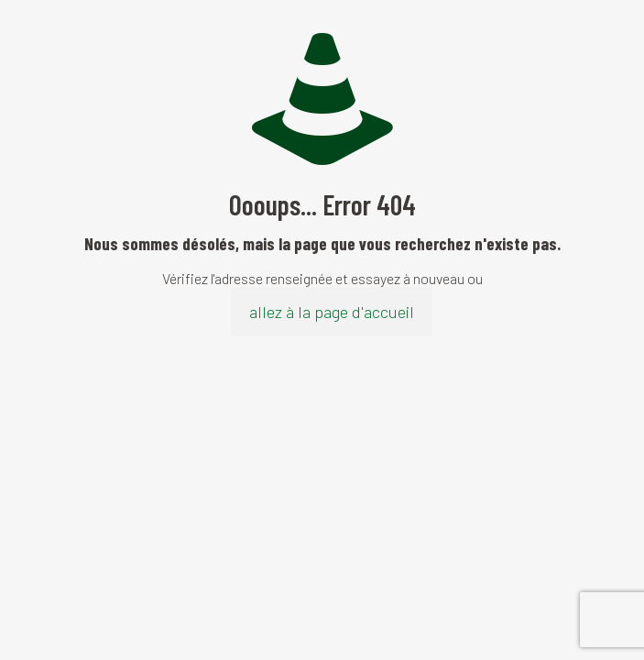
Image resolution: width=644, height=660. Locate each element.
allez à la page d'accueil (332, 312)
